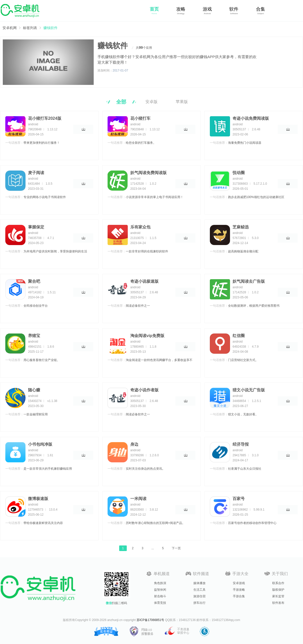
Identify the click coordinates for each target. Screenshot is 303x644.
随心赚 (34, 390)
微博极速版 (38, 499)
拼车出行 (199, 603)
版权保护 (278, 590)
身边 (134, 444)
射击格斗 (160, 596)
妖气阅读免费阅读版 (148, 173)
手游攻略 (239, 590)
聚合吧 (34, 281)
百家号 (239, 499)
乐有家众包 (140, 227)
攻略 (181, 9)
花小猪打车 (140, 118)
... (153, 548)
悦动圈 (239, 173)
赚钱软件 (50, 28)
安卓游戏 (239, 583)
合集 (261, 9)
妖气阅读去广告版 (249, 281)
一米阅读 (138, 499)
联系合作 (278, 583)
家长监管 (278, 596)
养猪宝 (34, 336)
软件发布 (278, 603)
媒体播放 (199, 583)
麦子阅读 (36, 173)
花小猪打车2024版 (45, 118)
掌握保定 (36, 227)
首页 (154, 9)
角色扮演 (160, 583)
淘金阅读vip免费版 (147, 336)
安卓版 (151, 102)
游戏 (207, 9)
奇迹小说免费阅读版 (251, 118)
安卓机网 (10, 28)
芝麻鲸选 (241, 227)
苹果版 (182, 102)
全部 (121, 102)
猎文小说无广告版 (249, 390)
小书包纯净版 (40, 444)
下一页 (176, 548)
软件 (234, 9)
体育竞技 (160, 603)
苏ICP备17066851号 (150, 620)
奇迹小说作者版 (144, 390)
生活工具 (199, 590)
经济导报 (241, 444)
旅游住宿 (199, 596)
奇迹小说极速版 (144, 281)
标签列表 (30, 28)
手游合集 (239, 596)
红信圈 (239, 336)
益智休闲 (160, 590)
